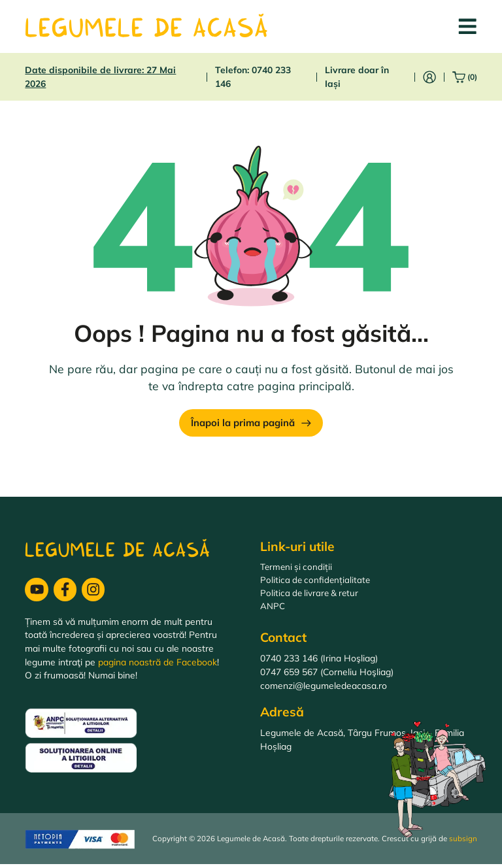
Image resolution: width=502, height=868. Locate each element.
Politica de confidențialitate (317, 583)
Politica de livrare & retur (311, 596)
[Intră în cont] (429, 77)
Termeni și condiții (297, 570)
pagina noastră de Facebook (158, 665)
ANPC (273, 610)
